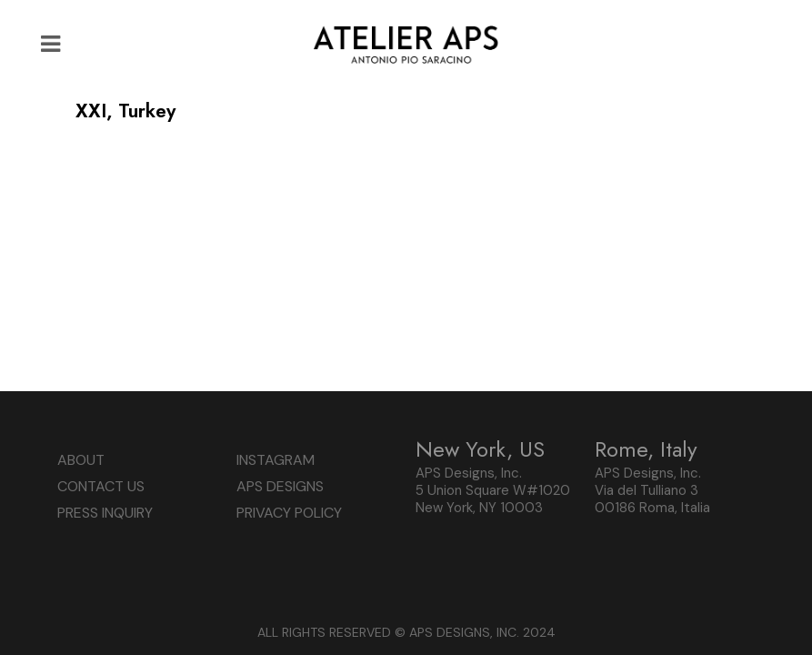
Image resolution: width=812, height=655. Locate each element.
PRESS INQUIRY (105, 513)
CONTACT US (101, 486)
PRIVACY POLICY (289, 513)
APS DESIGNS (280, 486)
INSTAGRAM (276, 460)
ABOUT (81, 460)
